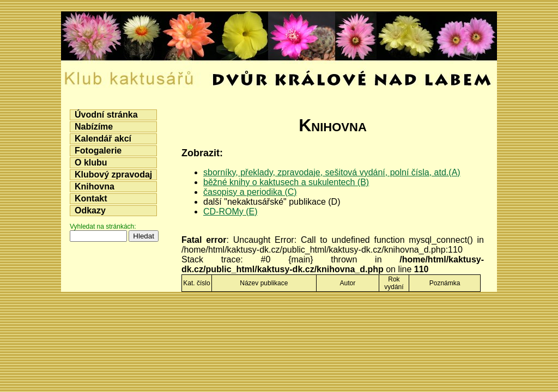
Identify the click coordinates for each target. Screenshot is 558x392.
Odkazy (90, 210)
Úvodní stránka (106, 115)
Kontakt (91, 198)
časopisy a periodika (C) (250, 192)
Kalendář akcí (103, 139)
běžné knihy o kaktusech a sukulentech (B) (286, 182)
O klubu (91, 163)
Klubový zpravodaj (113, 174)
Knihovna (95, 186)
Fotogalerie (98, 151)
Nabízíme (94, 127)
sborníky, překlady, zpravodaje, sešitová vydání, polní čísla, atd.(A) (332, 172)
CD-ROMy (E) (231, 212)
